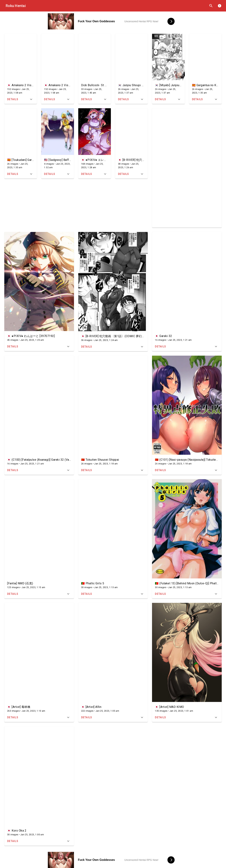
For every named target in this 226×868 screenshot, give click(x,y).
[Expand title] (31, 99)
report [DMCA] (220, 6)
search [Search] (211, 6)
